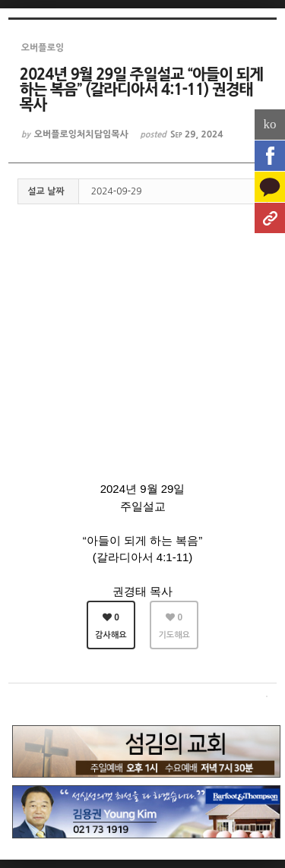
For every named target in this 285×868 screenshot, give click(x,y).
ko (270, 124)
